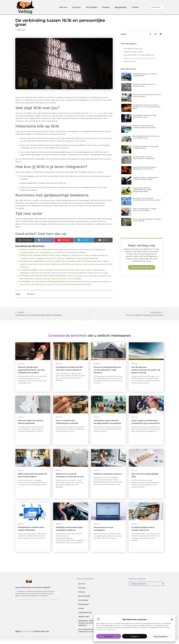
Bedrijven (22, 33)
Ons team (76, 7)
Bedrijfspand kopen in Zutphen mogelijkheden (145, 78)
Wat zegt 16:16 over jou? (133, 52)
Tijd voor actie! (130, 65)
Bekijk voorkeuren (161, 636)
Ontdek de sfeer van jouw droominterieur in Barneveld (144, 161)
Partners (106, 7)
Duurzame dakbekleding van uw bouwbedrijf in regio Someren (107, 373)
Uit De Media (91, 7)
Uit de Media (83, 604)
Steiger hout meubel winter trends (38, 259)
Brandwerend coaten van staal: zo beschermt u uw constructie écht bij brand (147, 110)
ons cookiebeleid (109, 630)
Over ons (63, 7)
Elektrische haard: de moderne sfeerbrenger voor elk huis (145, 171)
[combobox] (156, 7)
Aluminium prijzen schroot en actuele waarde (144, 88)
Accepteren (109, 636)
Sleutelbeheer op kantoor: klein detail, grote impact (145, 120)
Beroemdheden (84, 600)
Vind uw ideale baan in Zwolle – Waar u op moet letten (145, 213)
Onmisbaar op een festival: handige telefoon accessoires (49, 285)
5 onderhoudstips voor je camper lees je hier (43, 273)
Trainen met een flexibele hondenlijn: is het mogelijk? (147, 223)
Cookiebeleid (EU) (85, 616)
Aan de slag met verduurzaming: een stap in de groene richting (146, 373)
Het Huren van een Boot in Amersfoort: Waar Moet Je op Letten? (147, 203)
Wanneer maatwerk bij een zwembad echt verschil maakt (144, 130)
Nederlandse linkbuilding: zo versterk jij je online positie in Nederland (90, 626)
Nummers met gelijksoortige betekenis (140, 62)
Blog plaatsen (121, 7)
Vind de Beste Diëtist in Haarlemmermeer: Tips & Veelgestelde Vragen (142, 193)
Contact (135, 7)
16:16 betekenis (95, 117)
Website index (84, 620)
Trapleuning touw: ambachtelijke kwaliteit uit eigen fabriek (145, 182)
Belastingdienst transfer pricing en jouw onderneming (146, 140)
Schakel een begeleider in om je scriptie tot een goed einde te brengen (56, 264)
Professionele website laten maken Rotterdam (44, 279)
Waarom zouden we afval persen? (37, 253)
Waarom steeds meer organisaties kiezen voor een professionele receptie (31, 373)
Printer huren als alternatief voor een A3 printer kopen (147, 99)
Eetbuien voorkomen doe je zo (108, 477)
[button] (172, 619)
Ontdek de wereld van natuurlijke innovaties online (146, 151)
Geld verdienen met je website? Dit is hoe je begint (89, 634)
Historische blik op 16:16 (133, 55)
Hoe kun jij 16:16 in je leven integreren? (139, 58)
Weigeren (135, 636)
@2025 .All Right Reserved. (32, 635)
